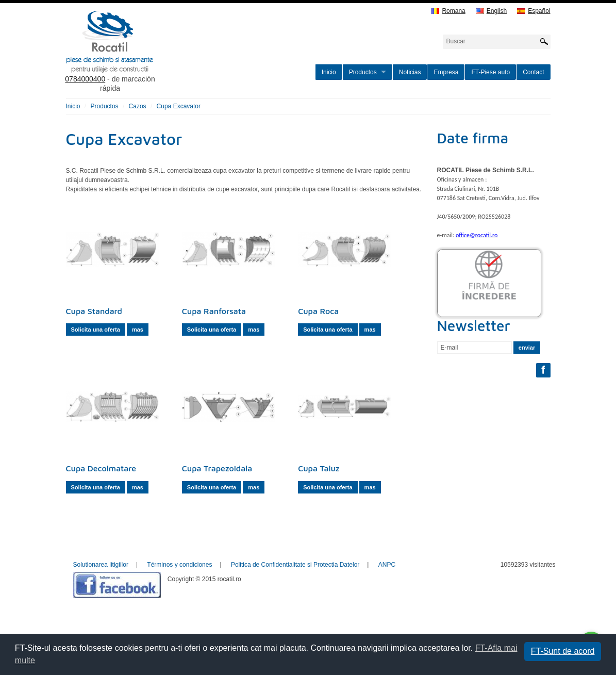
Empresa (446, 72)
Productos (363, 72)
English (491, 11)
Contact (533, 72)
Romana (448, 11)
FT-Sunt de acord (563, 651)
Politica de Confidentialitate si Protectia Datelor (295, 565)
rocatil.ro (162, 55)
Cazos (138, 106)
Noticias (410, 72)
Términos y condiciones (179, 565)
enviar (527, 348)
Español (534, 11)
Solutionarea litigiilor (101, 565)
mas (138, 330)
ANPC (387, 565)
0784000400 (85, 79)
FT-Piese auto (490, 72)
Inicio (329, 72)
